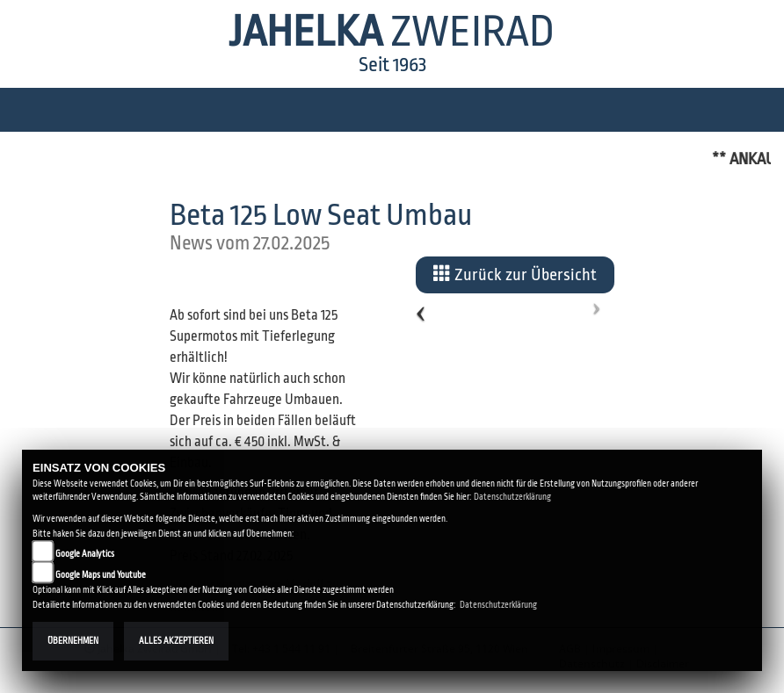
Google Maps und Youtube (101, 575)
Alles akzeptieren (176, 641)
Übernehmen (73, 641)
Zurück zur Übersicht (515, 274)
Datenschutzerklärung (512, 497)
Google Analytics (85, 554)
